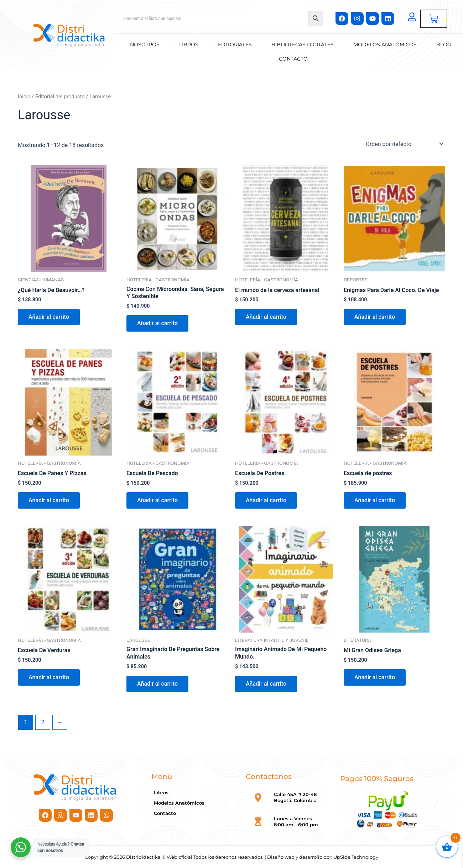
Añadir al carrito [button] (49, 317)
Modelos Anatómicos (385, 45)
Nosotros (145, 45)
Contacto (293, 59)
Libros (189, 45)
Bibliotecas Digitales (303, 45)
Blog (444, 45)
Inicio (24, 97)
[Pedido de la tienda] (404, 144)
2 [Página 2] (43, 722)
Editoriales (235, 45)
